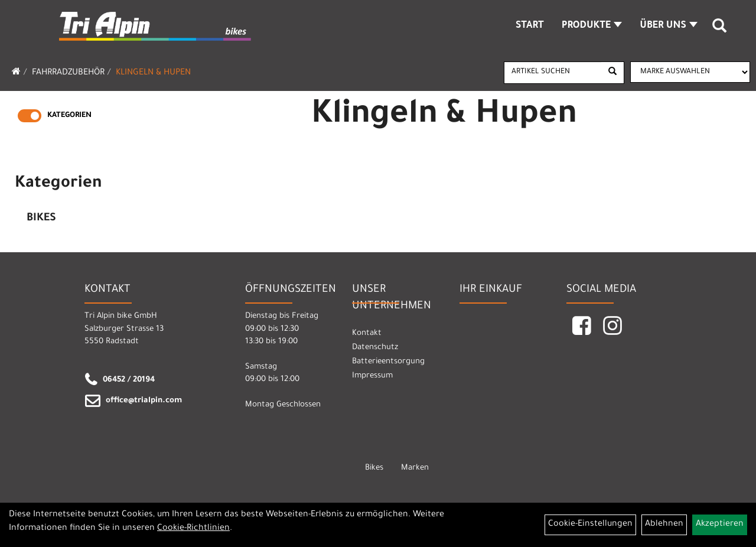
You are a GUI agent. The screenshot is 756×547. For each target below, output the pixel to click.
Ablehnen (664, 525)
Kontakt (367, 333)
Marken (415, 468)
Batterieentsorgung (388, 362)
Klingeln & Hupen (153, 73)
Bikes (41, 219)
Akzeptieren (720, 525)
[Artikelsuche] (719, 30)
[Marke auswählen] (690, 72)
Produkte (592, 26)
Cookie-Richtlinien (193, 529)
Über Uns (669, 26)
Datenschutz (375, 348)
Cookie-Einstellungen (590, 525)
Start (530, 26)
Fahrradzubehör (68, 73)
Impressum (372, 376)
